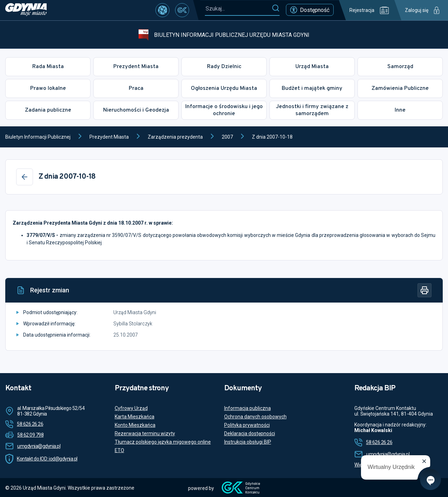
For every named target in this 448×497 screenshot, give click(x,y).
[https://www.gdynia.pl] (26, 10)
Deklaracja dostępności (250, 433)
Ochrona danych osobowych (255, 417)
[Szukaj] (276, 8)
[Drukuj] (424, 290)
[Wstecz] (25, 177)
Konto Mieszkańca (135, 425)
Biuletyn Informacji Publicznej (38, 137)
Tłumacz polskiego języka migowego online (163, 442)
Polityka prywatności (247, 425)
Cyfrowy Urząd (131, 408)
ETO (119, 450)
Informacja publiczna (248, 408)
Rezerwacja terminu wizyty (145, 433)
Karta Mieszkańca (135, 417)
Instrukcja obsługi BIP (248, 442)
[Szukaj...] (238, 9)
